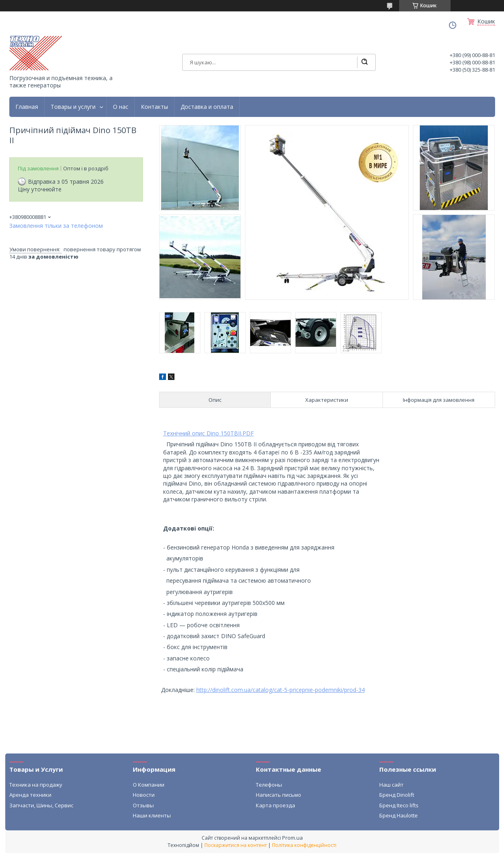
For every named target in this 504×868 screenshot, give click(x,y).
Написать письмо (279, 795)
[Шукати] (364, 62)
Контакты (154, 107)
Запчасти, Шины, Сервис (41, 805)
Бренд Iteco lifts (399, 805)
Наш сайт (391, 785)
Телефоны (269, 785)
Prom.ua (292, 838)
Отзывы (143, 805)
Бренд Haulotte (399, 815)
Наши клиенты (152, 815)
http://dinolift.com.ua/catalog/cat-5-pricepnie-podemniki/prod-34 (281, 690)
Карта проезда (275, 805)
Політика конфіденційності (304, 845)
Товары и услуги (73, 107)
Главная (27, 107)
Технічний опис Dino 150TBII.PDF (208, 433)
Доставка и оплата (207, 107)
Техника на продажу (36, 785)
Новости (144, 795)
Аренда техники (30, 795)
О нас (121, 107)
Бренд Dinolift (397, 795)
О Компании (149, 785)
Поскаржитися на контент (236, 845)
